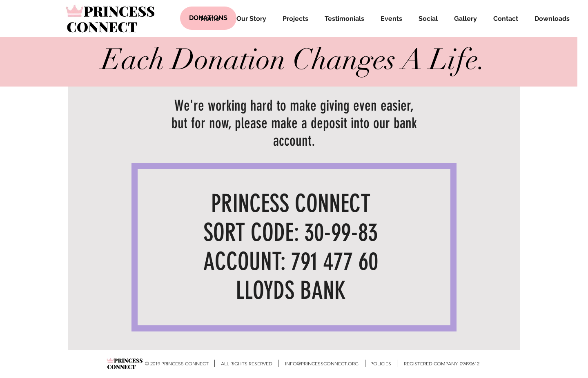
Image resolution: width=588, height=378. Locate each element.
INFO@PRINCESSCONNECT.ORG (322, 364)
